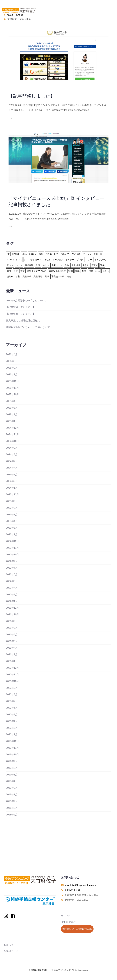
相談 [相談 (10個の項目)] (84, 271)
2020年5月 (12, 715)
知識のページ (11, 951)
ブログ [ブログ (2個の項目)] (80, 260)
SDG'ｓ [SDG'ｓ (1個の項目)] (33, 254)
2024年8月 (12, 454)
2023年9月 (12, 501)
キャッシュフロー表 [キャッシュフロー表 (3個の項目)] (92, 254)
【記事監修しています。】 (21, 307)
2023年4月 (12, 521)
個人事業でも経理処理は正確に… (24, 321)
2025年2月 (12, 414)
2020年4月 (12, 721)
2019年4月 (12, 781)
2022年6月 (12, 574)
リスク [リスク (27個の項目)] (10, 265)
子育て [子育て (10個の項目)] (94, 265)
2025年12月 (12, 381)
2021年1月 (12, 661)
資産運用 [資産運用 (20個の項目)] (38, 276)
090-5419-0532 (73, 890)
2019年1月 (12, 795)
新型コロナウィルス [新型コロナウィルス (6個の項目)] (37, 271)
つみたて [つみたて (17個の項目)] (65, 254)
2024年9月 (12, 448)
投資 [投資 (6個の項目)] (23, 271)
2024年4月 (12, 468)
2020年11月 (12, 675)
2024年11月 (12, 434)
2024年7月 (12, 461)
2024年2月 (12, 481)
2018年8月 (12, 808)
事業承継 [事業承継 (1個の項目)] (29, 265)
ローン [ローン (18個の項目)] (19, 265)
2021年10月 (12, 614)
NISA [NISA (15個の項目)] (24, 254)
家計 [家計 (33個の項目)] (9, 271)
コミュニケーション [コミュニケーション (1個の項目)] (53, 260)
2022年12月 (12, 541)
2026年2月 (12, 368)
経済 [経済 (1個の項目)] (98, 271)
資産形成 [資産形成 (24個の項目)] (27, 276)
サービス (66, 916)
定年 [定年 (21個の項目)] (102, 265)
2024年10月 (12, 441)
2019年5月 (12, 775)
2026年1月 (12, 374)
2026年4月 (12, 354)
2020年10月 (12, 681)
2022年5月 (12, 581)
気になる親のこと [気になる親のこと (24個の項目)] (57, 271)
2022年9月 (12, 561)
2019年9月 (12, 761)
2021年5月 (12, 641)
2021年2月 (12, 654)
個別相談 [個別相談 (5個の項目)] (76, 265)
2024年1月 (12, 488)
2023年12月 (12, 494)
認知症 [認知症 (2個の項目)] (10, 276)
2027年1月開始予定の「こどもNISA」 (27, 301)
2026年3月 (12, 361)
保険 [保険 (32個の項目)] (67, 265)
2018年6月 (12, 815)
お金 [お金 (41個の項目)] (41, 254)
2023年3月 (12, 528)
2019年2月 (12, 788)
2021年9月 (12, 621)
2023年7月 (12, 515)
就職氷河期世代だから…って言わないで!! (29, 327)
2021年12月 (12, 608)
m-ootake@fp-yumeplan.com (80, 885)
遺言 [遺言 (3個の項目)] (69, 276)
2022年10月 (12, 555)
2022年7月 (12, 568)
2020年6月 (12, 708)
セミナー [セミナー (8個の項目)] (70, 260)
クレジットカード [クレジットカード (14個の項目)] (33, 260)
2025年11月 (12, 388)
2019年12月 (12, 741)
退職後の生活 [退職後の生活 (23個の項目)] (58, 276)
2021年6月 (12, 635)
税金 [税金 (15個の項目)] (91, 271)
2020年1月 (12, 734)
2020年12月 (12, 668)
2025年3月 (12, 408)
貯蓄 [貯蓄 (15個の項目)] (18, 276)
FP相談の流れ (68, 922)
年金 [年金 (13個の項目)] (16, 271)
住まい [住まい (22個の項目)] (46, 265)
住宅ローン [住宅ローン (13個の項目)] (57, 265)
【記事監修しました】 (32, 96)
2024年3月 (12, 475)
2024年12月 (12, 428)
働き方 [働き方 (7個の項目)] (86, 265)
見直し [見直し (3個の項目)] (106, 271)
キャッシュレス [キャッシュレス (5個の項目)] (14, 260)
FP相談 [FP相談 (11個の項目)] (16, 254)
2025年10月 (12, 394)
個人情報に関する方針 (38, 970)
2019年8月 (12, 768)
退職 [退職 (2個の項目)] (47, 276)
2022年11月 (12, 548)
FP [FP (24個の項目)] (8, 254)
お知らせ (9, 945)
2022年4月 (12, 588)
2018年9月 (12, 801)
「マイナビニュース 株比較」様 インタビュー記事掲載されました (56, 201)
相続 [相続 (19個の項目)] (77, 271)
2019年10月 (12, 755)
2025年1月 (12, 421)
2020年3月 (12, 728)
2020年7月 (12, 701)
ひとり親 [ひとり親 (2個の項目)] (76, 254)
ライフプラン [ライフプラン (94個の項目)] (101, 260)
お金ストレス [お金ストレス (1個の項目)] (52, 254)
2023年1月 (12, 534)
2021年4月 (12, 648)
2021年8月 (12, 628)
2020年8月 (12, 694)
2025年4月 (12, 401)
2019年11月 (12, 748)
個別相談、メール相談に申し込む (77, 929)
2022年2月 (12, 595)
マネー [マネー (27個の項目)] (89, 260)
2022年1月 (12, 601)
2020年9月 (12, 688)
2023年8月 (12, 508)
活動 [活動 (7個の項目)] (71, 271)
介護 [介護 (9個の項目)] (38, 265)
